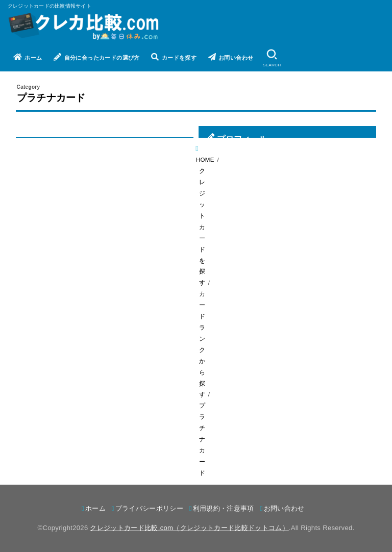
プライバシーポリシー (149, 508)
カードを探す (174, 57)
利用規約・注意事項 (224, 508)
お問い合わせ (231, 57)
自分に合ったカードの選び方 (97, 57)
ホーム (28, 57)
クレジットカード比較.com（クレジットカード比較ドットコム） (189, 528)
